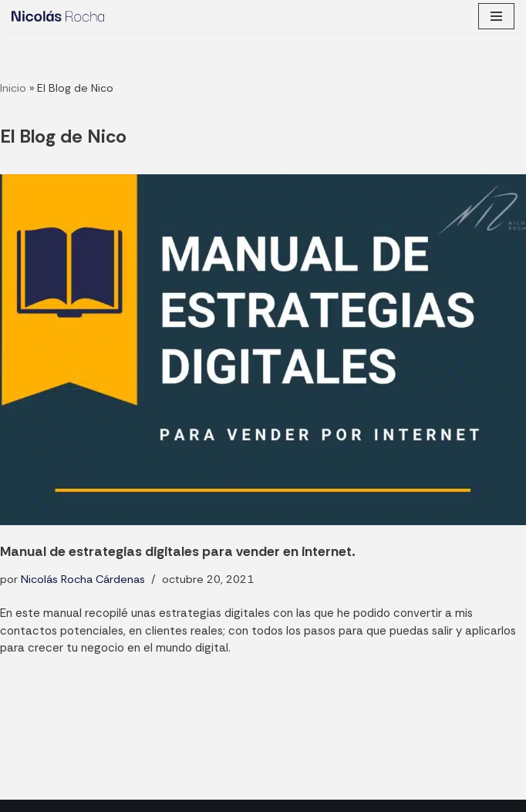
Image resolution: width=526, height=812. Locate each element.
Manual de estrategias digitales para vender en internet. (177, 551)
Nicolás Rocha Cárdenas (83, 579)
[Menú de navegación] (496, 16)
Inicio (13, 88)
